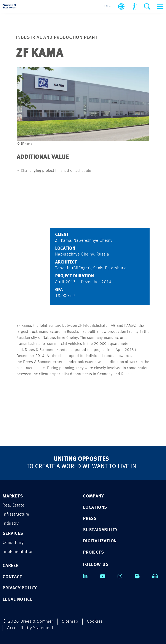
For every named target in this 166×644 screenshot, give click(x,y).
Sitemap (70, 621)
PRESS (90, 519)
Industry (11, 523)
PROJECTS (93, 552)
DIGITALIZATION (100, 541)
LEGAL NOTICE (18, 599)
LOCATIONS (95, 507)
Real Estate (14, 505)
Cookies (95, 621)
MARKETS (13, 496)
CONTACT (12, 577)
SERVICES (13, 534)
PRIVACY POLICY (20, 588)
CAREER (11, 566)
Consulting (13, 543)
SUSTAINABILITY (100, 530)
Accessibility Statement (30, 628)
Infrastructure (16, 514)
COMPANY (93, 496)
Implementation (18, 552)
